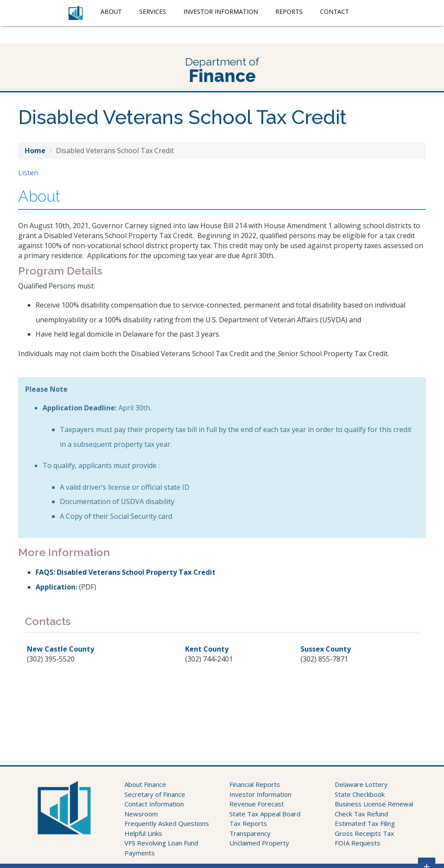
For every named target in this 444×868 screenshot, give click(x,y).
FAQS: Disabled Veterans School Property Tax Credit (126, 572)
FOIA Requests (357, 843)
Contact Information (154, 804)
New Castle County (60, 649)
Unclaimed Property (259, 843)
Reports (289, 11)
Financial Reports (255, 784)
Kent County (207, 649)
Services (153, 11)
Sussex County (326, 649)
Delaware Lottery (361, 784)
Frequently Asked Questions (167, 823)
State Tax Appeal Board (265, 814)
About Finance (145, 784)
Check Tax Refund (361, 814)
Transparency (250, 833)
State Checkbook (360, 794)
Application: (56, 587)
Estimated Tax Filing (365, 823)
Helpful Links (143, 833)
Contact (335, 11)
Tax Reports (248, 823)
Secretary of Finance (155, 794)
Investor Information (221, 11)
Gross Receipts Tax (364, 833)
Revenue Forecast (257, 804)
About (111, 11)
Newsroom (141, 814)
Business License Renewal (374, 804)
